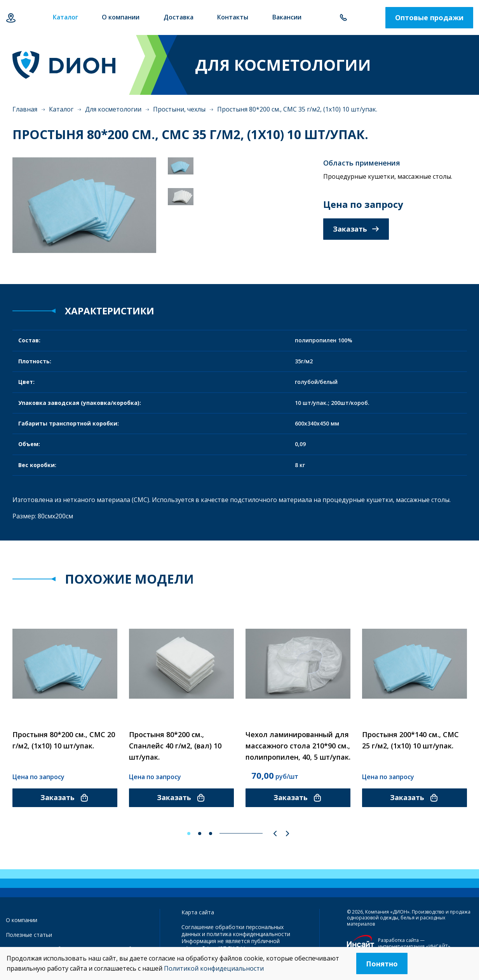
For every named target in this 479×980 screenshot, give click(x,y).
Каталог (61, 109)
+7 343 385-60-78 (343, 18)
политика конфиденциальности (248, 934)
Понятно (382, 964)
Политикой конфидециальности (214, 968)
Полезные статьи (29, 935)
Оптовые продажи (429, 17)
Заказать (356, 229)
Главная (25, 109)
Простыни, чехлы (179, 109)
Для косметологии (113, 109)
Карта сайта (198, 912)
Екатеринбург (11, 18)
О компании (22, 920)
